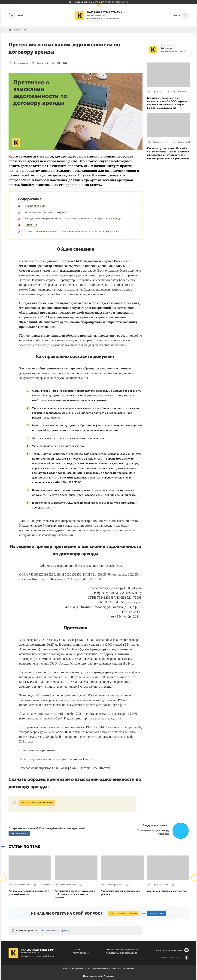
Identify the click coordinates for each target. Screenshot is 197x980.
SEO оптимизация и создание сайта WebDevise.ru (99, 2)
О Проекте (78, 950)
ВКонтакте (21, 834)
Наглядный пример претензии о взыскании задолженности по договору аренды (73, 219)
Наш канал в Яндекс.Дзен (170, 958)
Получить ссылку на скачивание (37, 803)
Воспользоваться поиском (124, 913)
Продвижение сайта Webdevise (99, 976)
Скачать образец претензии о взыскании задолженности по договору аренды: (72, 231)
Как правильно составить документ (46, 212)
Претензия (31, 225)
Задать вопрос (157, 913)
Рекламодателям (81, 953)
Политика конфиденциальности (122, 950)
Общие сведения (35, 206)
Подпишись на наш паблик (169, 950)
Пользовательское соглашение (121, 953)
